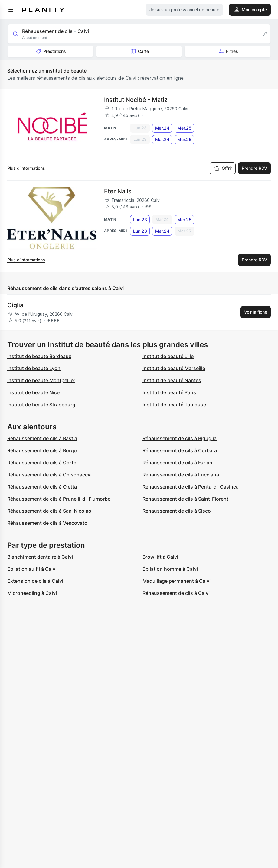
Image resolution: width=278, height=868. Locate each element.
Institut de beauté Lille (168, 356)
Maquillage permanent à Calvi (177, 581)
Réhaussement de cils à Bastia (42, 438)
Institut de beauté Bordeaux (39, 356)
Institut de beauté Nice (33, 392)
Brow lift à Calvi (160, 557)
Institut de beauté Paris (169, 392)
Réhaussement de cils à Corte (42, 463)
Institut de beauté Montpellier (41, 380)
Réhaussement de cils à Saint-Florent (185, 499)
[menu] (11, 10)
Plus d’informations (26, 168)
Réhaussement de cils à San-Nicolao (49, 511)
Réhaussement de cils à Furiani (178, 463)
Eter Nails (118, 191)
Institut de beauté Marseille (174, 368)
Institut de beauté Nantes (172, 380)
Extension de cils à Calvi (35, 581)
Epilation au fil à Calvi (32, 569)
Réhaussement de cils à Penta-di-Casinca (191, 487)
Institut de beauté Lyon (34, 368)
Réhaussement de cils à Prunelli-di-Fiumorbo (59, 499)
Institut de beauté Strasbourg (41, 405)
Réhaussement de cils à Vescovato (47, 523)
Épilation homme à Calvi (170, 569)
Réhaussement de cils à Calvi (176, 593)
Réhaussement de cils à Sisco (177, 511)
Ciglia (15, 305)
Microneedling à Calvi (32, 593)
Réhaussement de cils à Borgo (42, 450)
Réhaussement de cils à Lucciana (181, 475)
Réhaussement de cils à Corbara (180, 450)
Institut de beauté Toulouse (174, 405)
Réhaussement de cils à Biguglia (180, 438)
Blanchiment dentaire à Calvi (40, 557)
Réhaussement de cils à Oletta (42, 487)
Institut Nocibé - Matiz (136, 100)
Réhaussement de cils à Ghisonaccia (49, 475)
